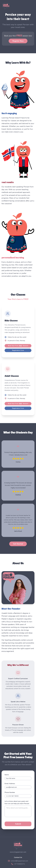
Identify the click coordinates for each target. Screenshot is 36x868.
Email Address (10, 784)
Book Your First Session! (18, 346)
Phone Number (10, 792)
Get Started (18, 544)
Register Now (18, 41)
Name (7, 775)
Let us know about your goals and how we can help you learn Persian (17, 802)
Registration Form (18, 350)
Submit (18, 824)
